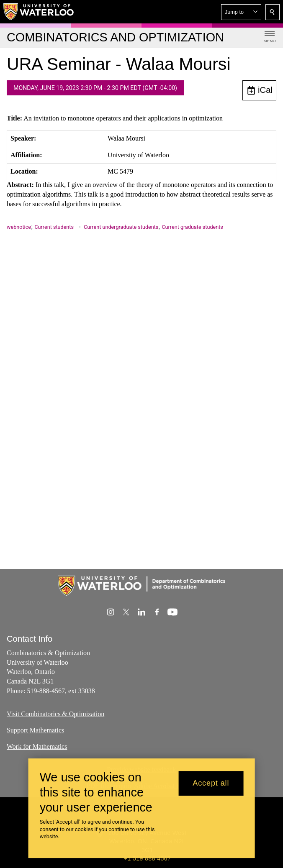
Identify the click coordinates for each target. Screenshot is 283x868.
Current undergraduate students (121, 227)
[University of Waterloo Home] (39, 12)
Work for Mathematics (37, 746)
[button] (241, 12)
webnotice (19, 227)
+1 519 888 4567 (147, 858)
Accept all (211, 783)
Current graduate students (192, 227)
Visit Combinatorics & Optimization (55, 714)
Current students (54, 227)
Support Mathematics (35, 730)
